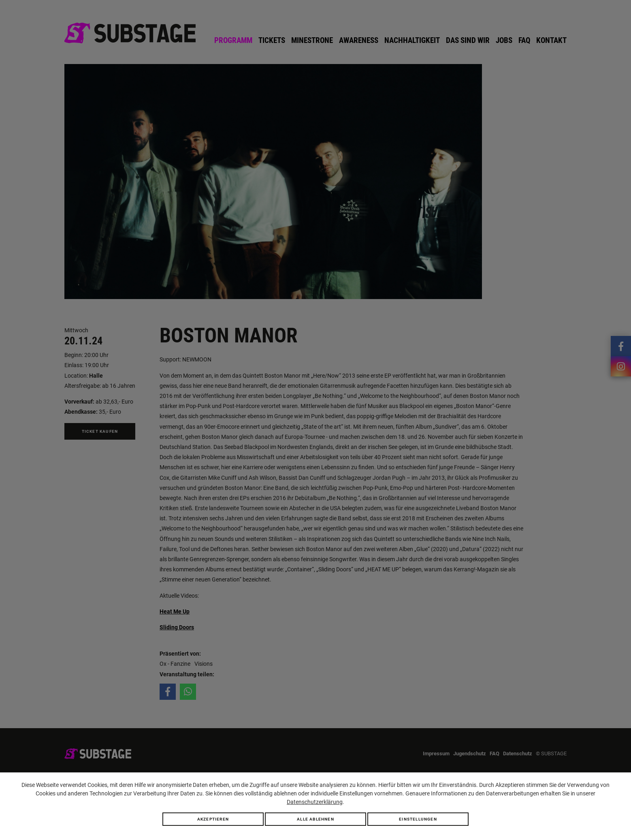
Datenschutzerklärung (315, 802)
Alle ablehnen (315, 819)
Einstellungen (418, 819)
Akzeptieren (213, 819)
